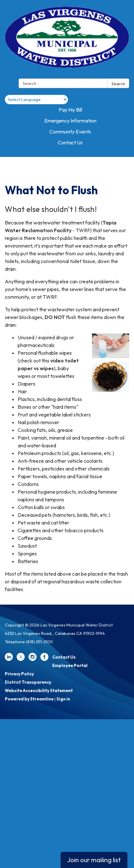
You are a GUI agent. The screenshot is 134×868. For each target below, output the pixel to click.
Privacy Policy (19, 674)
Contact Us (70, 142)
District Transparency (28, 682)
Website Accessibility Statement (39, 690)
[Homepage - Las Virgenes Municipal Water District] (67, 41)
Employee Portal (70, 665)
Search (118, 84)
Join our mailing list (94, 860)
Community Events (70, 132)
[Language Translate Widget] (36, 100)
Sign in (63, 699)
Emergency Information (70, 121)
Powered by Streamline (29, 699)
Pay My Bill (70, 110)
